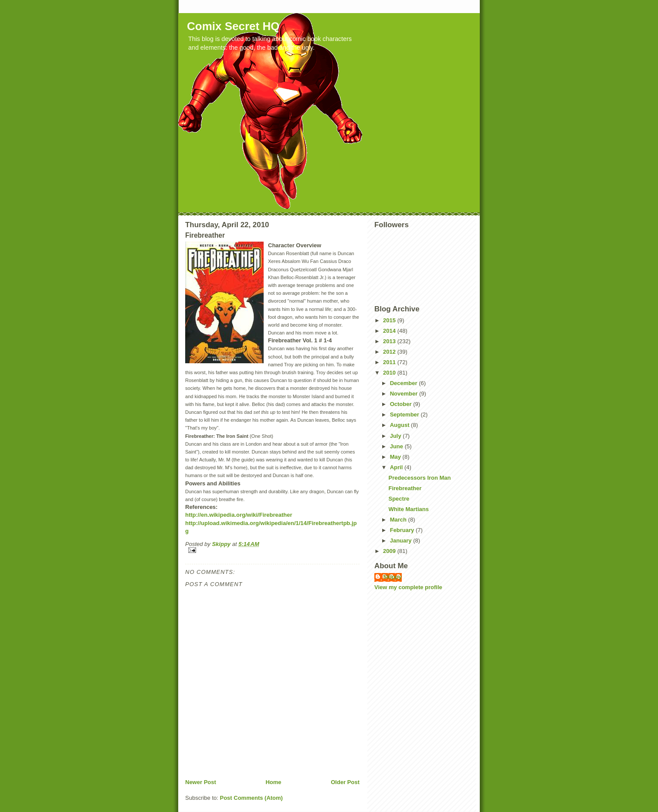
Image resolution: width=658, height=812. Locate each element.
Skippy (392, 577)
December (404, 383)
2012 (390, 352)
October (402, 404)
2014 (390, 331)
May (396, 457)
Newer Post (201, 782)
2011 (390, 362)
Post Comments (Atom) (251, 798)
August (400, 425)
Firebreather (405, 488)
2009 (390, 551)
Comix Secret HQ (233, 26)
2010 (390, 373)
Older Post (345, 782)
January (402, 541)
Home (273, 782)
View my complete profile (408, 587)
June (397, 446)
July (397, 436)
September (405, 415)
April (397, 467)
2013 (390, 341)
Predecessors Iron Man (419, 478)
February (403, 530)
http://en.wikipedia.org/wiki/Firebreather (239, 515)
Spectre (399, 499)
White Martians (408, 509)
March (399, 520)
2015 (390, 320)
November (405, 394)
